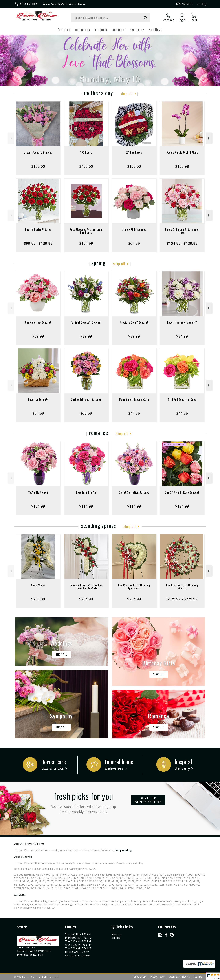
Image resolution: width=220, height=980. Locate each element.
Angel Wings (38, 585)
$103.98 (182, 166)
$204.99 (86, 599)
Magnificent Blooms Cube (134, 399)
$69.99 (86, 413)
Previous (11, 138)
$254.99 (134, 599)
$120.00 (38, 166)
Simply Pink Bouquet (134, 229)
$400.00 (86, 166)
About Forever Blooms (29, 844)
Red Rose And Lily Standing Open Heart (134, 587)
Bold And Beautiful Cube (182, 399)
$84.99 (182, 336)
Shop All (127, 93)
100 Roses (86, 152)
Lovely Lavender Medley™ (182, 322)
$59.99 (38, 336)
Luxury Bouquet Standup (38, 152)
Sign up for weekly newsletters (148, 800)
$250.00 (38, 599)
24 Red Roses (134, 152)
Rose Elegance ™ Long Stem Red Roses (86, 231)
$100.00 (134, 166)
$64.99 (134, 243)
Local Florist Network (179, 977)
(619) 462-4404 (29, 4)
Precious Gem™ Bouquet (134, 322)
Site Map (198, 977)
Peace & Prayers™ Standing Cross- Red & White (86, 587)
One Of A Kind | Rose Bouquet (182, 492)
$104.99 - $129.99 (182, 243)
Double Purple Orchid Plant (182, 152)
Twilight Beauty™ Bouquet (86, 322)
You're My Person (38, 492)
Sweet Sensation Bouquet (134, 492)
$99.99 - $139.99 (38, 243)
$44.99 (134, 413)
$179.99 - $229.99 (182, 599)
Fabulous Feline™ (38, 399)
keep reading (124, 850)
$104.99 (86, 243)
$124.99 (182, 506)
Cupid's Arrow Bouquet (38, 322)
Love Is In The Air (86, 492)
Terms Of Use (140, 977)
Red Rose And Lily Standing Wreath (182, 587)
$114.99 (86, 506)
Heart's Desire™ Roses (38, 229)
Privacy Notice (157, 977)
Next (209, 138)
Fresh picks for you (83, 802)
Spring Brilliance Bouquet (86, 399)
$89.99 (86, 336)
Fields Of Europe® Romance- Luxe (182, 231)
